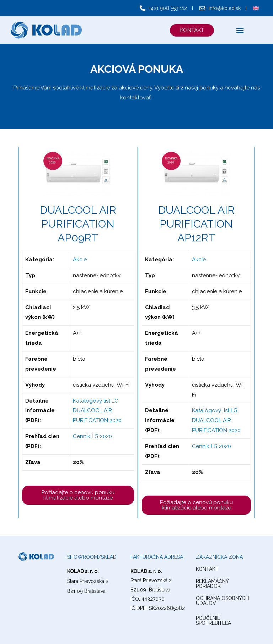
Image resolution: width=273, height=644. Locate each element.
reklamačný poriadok (212, 584)
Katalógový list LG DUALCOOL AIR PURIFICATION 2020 (97, 411)
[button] (191, 30)
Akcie (80, 260)
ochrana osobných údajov (222, 601)
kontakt (207, 569)
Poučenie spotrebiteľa (213, 621)
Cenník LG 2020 (92, 436)
